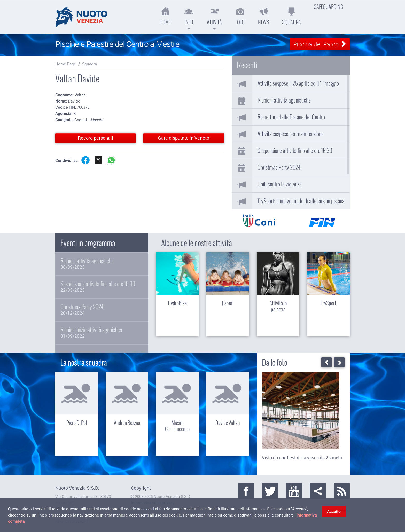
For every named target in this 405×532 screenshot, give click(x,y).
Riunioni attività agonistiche (284, 100)
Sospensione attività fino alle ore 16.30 (295, 151)
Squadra (291, 16)
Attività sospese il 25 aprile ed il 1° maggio (298, 83)
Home (165, 16)
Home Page (66, 64)
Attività (214, 18)
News (264, 16)
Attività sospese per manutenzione (291, 134)
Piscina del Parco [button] (320, 44)
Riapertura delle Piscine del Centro (291, 117)
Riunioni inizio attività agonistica (102, 332)
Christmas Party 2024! (280, 167)
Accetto (334, 512)
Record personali (95, 138)
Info (189, 18)
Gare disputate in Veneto (184, 138)
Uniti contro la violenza (280, 184)
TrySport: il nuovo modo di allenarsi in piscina (301, 201)
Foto (240, 16)
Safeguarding (329, 7)
